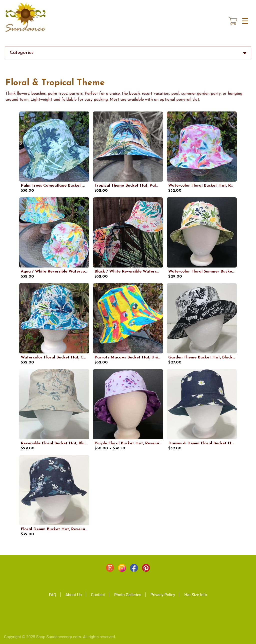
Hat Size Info (196, 595)
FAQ (53, 595)
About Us (74, 595)
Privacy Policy (163, 595)
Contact (98, 595)
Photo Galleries (128, 595)
